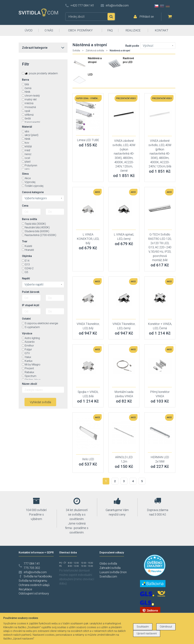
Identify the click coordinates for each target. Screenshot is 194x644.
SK (162, 6)
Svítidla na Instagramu (33, 581)
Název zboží (29, 384)
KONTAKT (162, 30)
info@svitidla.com (117, 5)
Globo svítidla (108, 563)
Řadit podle (132, 46)
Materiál (27, 127)
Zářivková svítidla (95, 51)
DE (168, 6)
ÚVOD (29, 30)
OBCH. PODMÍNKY (80, 30)
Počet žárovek (31, 292)
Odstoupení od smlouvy (34, 593)
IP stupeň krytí (31, 305)
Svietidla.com (108, 576)
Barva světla (29, 219)
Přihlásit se (147, 17)
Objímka (27, 256)
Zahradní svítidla (110, 568)
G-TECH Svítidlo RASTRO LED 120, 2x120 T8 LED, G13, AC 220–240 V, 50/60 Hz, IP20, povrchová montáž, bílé (160, 247)
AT (173, 6)
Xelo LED (88, 459)
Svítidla (76, 51)
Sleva (25, 174)
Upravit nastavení (147, 633)
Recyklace (25, 589)
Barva (25, 80)
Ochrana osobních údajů (34, 585)
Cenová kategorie (33, 192)
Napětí (26, 278)
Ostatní (26, 319)
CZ (156, 6)
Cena (25, 206)
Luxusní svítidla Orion (113, 572)
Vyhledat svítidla (40, 402)
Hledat (111, 17)
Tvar (25, 241)
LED (90, 75)
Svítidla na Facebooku (38, 576)
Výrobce (27, 333)
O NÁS (49, 30)
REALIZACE (133, 30)
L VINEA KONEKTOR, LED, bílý (88, 239)
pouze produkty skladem (40, 73)
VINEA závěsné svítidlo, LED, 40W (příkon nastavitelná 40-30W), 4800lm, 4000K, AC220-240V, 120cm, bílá (160, 153)
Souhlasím (143, 627)
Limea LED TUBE (88, 140)
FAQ (110, 30)
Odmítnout (166, 627)
